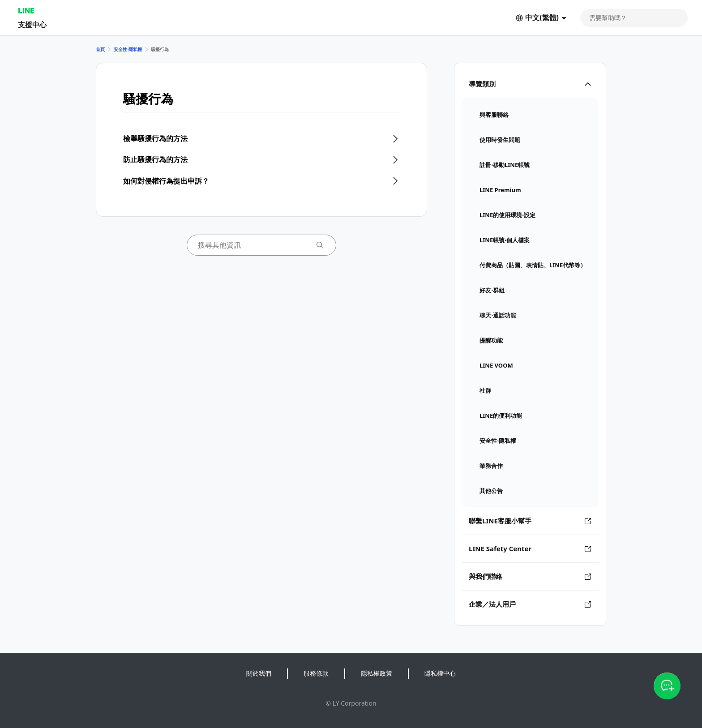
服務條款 (316, 673)
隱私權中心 (440, 673)
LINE (26, 11)
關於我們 (259, 673)
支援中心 (32, 24)
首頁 (100, 49)
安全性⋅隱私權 (128, 49)
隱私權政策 (377, 673)
